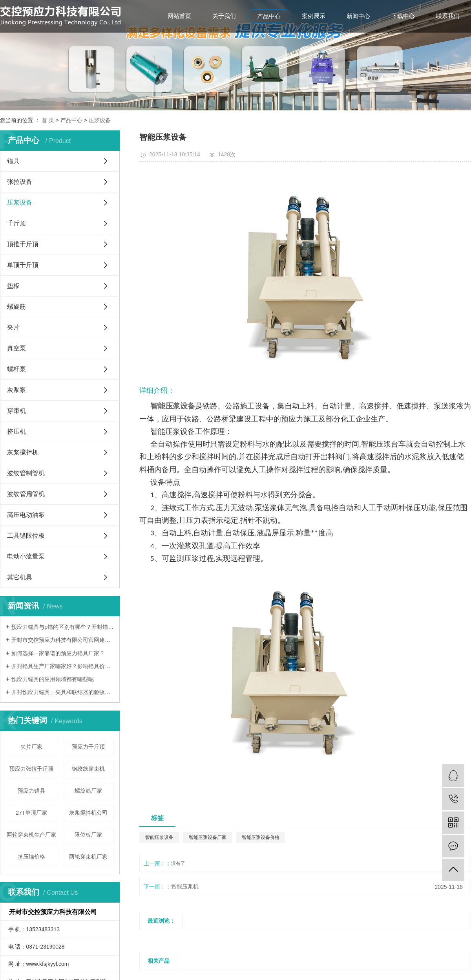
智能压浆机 (185, 887)
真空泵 (16, 348)
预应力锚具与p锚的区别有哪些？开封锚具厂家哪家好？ (63, 627)
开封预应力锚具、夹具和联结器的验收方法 (63, 692)
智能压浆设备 (159, 837)
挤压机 (16, 431)
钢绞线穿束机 (88, 769)
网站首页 (179, 16)
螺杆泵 (16, 369)
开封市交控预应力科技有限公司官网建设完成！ (63, 640)
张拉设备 (20, 182)
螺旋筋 (16, 307)
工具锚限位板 (26, 536)
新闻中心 (358, 16)
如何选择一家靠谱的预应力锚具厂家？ (58, 653)
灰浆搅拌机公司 (88, 813)
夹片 (13, 327)
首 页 (48, 120)
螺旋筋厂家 (88, 791)
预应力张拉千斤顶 (31, 769)
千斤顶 (16, 223)
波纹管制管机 (26, 473)
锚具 (13, 161)
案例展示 (314, 16)
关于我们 (224, 16)
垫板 (13, 286)
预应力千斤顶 (88, 747)
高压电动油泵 (26, 515)
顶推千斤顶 (23, 244)
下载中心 (403, 16)
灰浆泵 (16, 390)
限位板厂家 (88, 835)
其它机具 (20, 577)
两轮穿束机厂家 (88, 857)
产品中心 (269, 16)
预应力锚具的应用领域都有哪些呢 (53, 679)
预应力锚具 (31, 791)
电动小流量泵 (26, 556)
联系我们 (448, 16)
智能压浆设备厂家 (208, 837)
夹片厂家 (31, 747)
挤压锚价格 (31, 857)
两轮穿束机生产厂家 (31, 835)
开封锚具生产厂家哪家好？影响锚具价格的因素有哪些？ (63, 666)
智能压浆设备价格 (261, 837)
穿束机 (16, 411)
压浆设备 (100, 120)
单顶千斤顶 (23, 265)
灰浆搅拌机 (23, 452)
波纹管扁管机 (26, 494)
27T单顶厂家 (31, 813)
